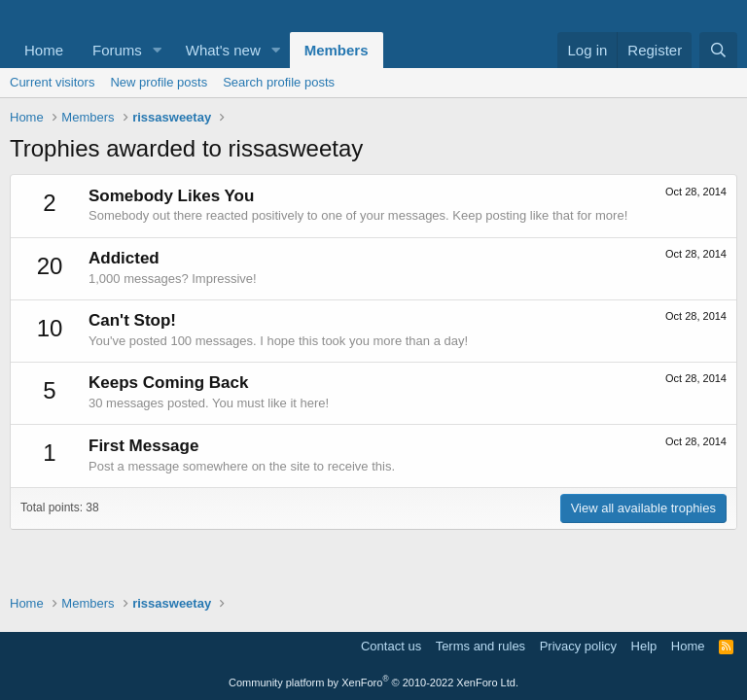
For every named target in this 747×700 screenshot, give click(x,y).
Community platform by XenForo (373, 682)
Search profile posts (279, 82)
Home (44, 50)
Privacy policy (578, 646)
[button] (158, 50)
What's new (223, 50)
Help (644, 646)
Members (337, 50)
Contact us (391, 646)
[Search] (718, 50)
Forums (117, 50)
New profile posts (159, 82)
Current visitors (52, 82)
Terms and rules (480, 646)
